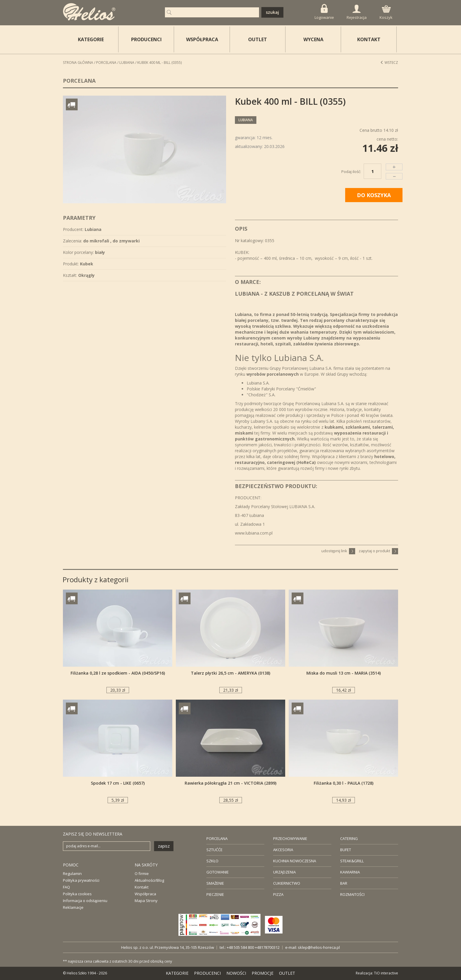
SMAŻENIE (215, 883)
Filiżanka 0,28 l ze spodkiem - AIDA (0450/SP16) (118, 673)
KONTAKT (369, 39)
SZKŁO (212, 861)
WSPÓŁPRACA (202, 39)
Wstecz (389, 63)
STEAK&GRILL (352, 861)
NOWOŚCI (236, 973)
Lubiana (127, 63)
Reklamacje (73, 907)
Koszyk (386, 13)
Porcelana (106, 63)
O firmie (142, 873)
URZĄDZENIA (284, 872)
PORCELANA (217, 838)
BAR (344, 883)
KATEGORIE (177, 973)
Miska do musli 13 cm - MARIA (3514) (344, 673)
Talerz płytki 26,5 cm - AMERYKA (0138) (230, 673)
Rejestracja (357, 12)
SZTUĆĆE (214, 850)
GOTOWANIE (218, 872)
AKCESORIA (283, 850)
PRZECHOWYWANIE (290, 838)
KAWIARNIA (350, 872)
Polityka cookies (77, 894)
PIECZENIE (215, 894)
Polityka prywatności (81, 880)
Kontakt (142, 887)
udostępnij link (338, 551)
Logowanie (324, 12)
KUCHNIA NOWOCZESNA (295, 861)
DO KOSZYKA (374, 195)
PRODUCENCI (146, 39)
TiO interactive (386, 973)
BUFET (346, 850)
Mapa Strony (146, 901)
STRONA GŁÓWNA (78, 63)
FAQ (66, 887)
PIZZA (278, 894)
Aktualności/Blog (149, 880)
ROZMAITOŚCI (352, 894)
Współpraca (145, 894)
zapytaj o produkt (378, 551)
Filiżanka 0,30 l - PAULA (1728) (344, 783)
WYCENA (313, 39)
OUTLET (258, 39)
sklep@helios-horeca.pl (319, 947)
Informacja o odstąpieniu (85, 901)
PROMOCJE (263, 973)
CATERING (349, 838)
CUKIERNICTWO (287, 883)
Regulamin (72, 873)
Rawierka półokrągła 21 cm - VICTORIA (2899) (230, 783)
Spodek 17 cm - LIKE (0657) (118, 783)
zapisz (164, 846)
